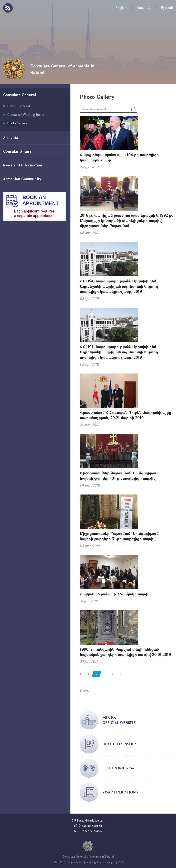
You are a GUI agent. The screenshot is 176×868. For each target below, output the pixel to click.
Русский (167, 7)
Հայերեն (144, 7)
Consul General (19, 106)
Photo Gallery (17, 123)
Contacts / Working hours (26, 114)
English (121, 7)
